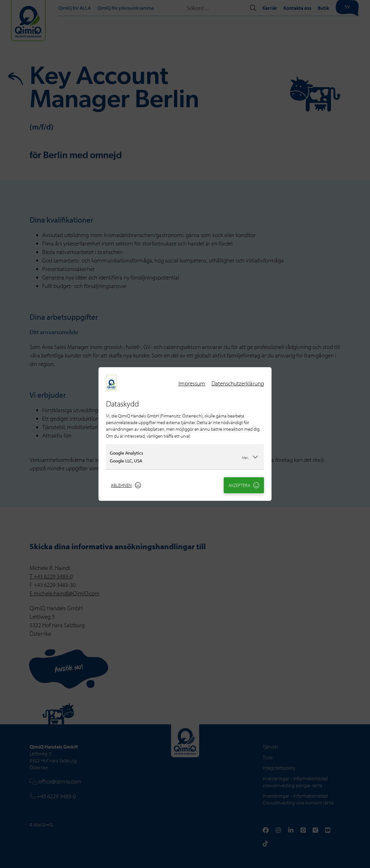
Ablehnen (126, 485)
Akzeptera (244, 485)
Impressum (192, 383)
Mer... (250, 457)
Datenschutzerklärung (238, 383)
